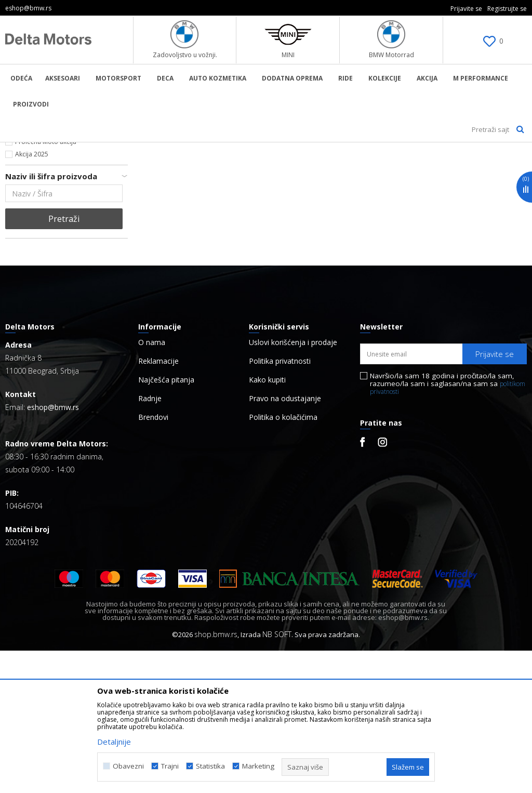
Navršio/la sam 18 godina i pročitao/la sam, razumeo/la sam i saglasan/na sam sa (448, 526)
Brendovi (153, 560)
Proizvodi (112, 149)
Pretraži (64, 361)
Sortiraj (455, 167)
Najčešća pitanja (166, 522)
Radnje (150, 541)
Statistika (210, 766)
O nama (152, 485)
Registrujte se (507, 9)
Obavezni (128, 766)
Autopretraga (404, 167)
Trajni (170, 766)
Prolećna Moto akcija (46, 284)
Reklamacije (158, 504)
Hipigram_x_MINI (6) (44, 223)
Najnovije (29, 259)
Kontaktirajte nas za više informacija (68, 272)
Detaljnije (114, 742)
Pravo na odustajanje (285, 541)
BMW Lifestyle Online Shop (48, 149)
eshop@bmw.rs (53, 550)
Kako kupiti (267, 522)
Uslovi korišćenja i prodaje (293, 485)
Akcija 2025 (32, 296)
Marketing (258, 766)
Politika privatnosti (280, 504)
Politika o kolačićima (283, 560)
